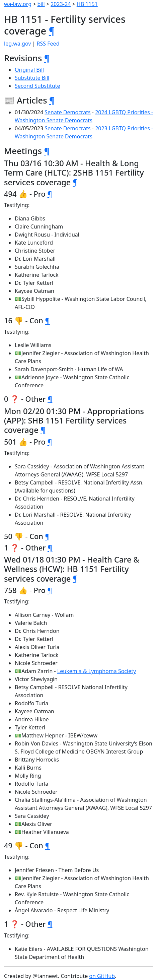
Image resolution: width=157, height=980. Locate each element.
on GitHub (102, 976)
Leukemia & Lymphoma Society (97, 671)
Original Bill (29, 70)
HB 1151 (87, 4)
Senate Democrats (67, 112)
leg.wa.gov (17, 44)
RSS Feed (48, 44)
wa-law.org (18, 4)
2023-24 (61, 4)
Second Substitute (37, 86)
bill (41, 4)
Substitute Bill (32, 78)
